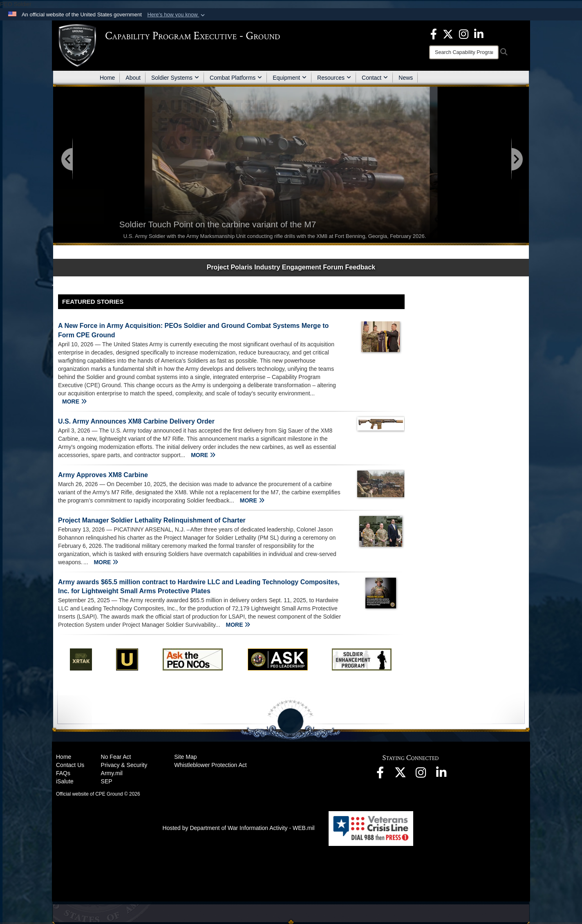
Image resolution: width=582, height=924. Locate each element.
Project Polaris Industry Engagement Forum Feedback (291, 267)
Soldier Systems (175, 78)
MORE (74, 401)
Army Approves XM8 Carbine (103, 475)
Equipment (290, 78)
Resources (334, 78)
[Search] (464, 52)
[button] (177, 15)
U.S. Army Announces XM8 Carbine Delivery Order (136, 421)
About (133, 78)
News (406, 78)
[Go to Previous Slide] (67, 160)
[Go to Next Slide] (517, 160)
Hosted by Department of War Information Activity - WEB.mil (239, 828)
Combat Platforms (236, 78)
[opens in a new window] (434, 34)
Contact (375, 78)
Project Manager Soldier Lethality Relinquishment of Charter (152, 520)
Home (107, 78)
